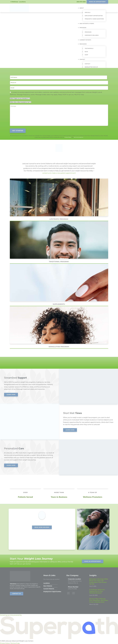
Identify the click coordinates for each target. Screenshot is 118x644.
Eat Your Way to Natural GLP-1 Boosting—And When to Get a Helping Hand (99, 600)
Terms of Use (15, 643)
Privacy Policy (68, 137)
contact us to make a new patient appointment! (59, 173)
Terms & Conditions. (79, 137)
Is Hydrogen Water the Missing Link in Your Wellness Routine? (97, 591)
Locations (22, 2)
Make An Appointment (97, 2)
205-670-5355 (81, 2)
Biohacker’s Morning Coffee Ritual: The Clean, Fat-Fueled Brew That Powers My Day (99, 581)
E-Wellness (14, 2)
